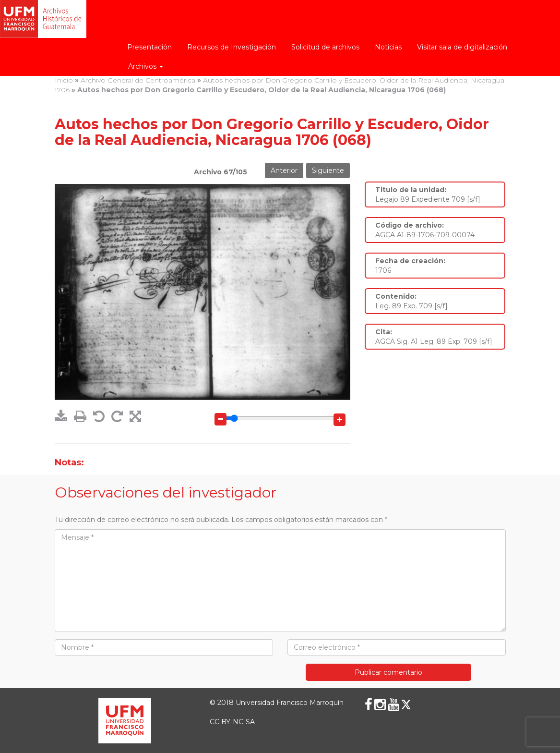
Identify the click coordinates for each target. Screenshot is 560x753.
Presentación (149, 47)
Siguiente (328, 170)
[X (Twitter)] (406, 704)
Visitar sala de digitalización (462, 47)
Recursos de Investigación (232, 47)
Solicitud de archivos (325, 47)
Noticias (388, 47)
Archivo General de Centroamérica (138, 80)
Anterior (284, 170)
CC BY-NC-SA (232, 722)
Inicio (64, 80)
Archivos (146, 66)
